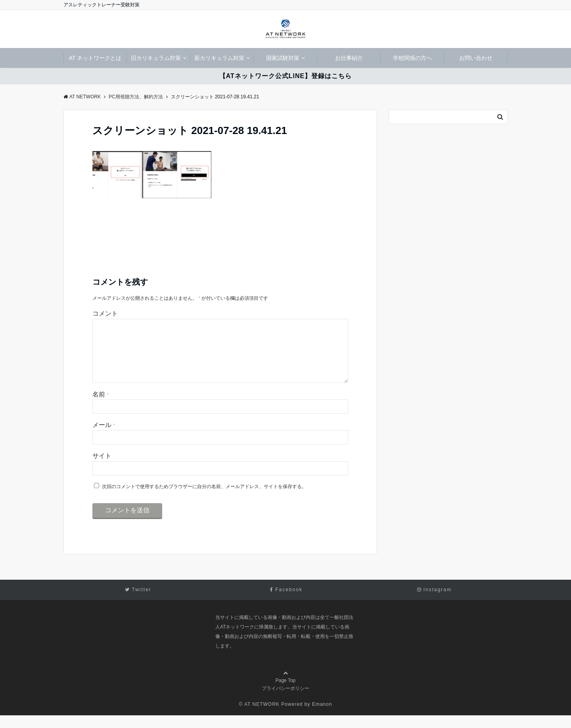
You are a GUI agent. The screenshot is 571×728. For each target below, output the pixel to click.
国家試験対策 (283, 58)
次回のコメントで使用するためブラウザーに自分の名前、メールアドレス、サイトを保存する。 (204, 499)
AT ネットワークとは (95, 58)
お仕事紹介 (349, 58)
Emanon (322, 717)
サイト (102, 468)
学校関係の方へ (412, 58)
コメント (105, 313)
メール (104, 438)
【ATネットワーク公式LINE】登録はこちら (286, 76)
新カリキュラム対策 (219, 58)
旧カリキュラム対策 (156, 58)
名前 (101, 407)
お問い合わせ (476, 58)
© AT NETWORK (259, 717)
